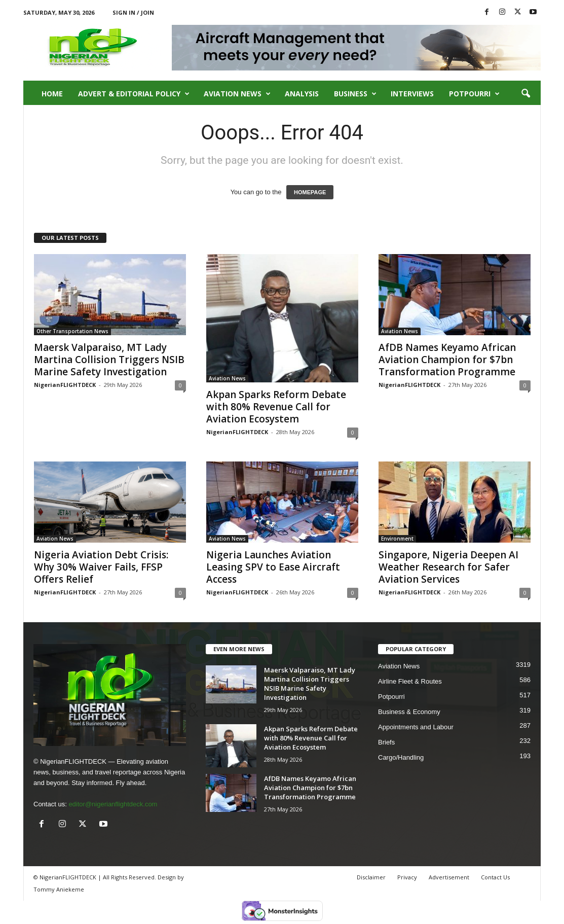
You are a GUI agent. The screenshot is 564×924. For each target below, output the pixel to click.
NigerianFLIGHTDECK (65, 385)
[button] (525, 94)
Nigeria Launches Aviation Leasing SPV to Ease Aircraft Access (273, 567)
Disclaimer (371, 877)
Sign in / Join (133, 12)
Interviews (412, 94)
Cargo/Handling (401, 757)
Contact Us (495, 877)
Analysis (302, 94)
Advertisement (449, 877)
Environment (397, 539)
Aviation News (237, 94)
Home (52, 94)
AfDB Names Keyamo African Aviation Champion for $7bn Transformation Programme (447, 360)
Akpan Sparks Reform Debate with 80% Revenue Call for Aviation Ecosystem (276, 407)
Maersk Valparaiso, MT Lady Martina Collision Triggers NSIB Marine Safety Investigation (109, 360)
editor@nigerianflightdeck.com (113, 804)
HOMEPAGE (310, 192)
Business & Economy (409, 712)
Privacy (407, 877)
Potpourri (474, 94)
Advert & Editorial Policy (134, 94)
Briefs (386, 742)
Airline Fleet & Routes (410, 681)
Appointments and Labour (416, 727)
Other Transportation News (72, 331)
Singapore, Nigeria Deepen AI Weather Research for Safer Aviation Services (448, 567)
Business (355, 94)
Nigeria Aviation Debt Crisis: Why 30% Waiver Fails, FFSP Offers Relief (101, 567)
